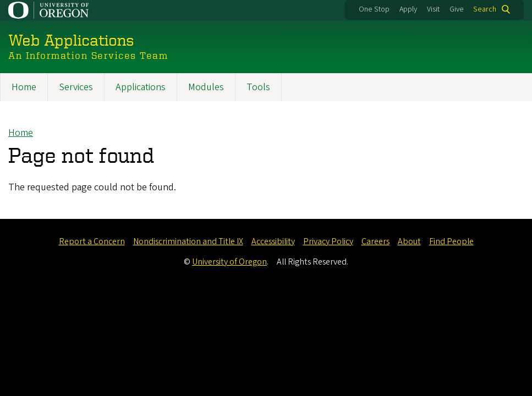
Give (457, 9)
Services (76, 87)
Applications (141, 87)
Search (485, 9)
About (409, 241)
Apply (408, 9)
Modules (206, 87)
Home (24, 87)
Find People (451, 241)
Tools (258, 87)
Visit (433, 9)
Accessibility (273, 241)
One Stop (374, 9)
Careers (375, 241)
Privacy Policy (328, 241)
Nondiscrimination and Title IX (188, 241)
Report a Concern (92, 241)
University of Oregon (229, 262)
